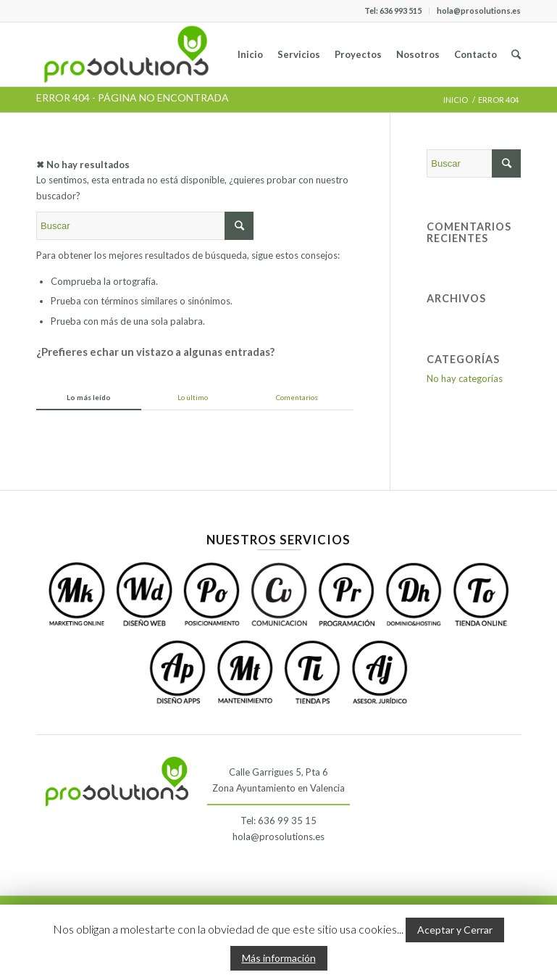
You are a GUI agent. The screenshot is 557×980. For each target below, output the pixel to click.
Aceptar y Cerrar (455, 930)
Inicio (456, 100)
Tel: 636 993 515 (393, 11)
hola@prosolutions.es (479, 11)
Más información (279, 958)
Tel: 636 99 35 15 (278, 821)
